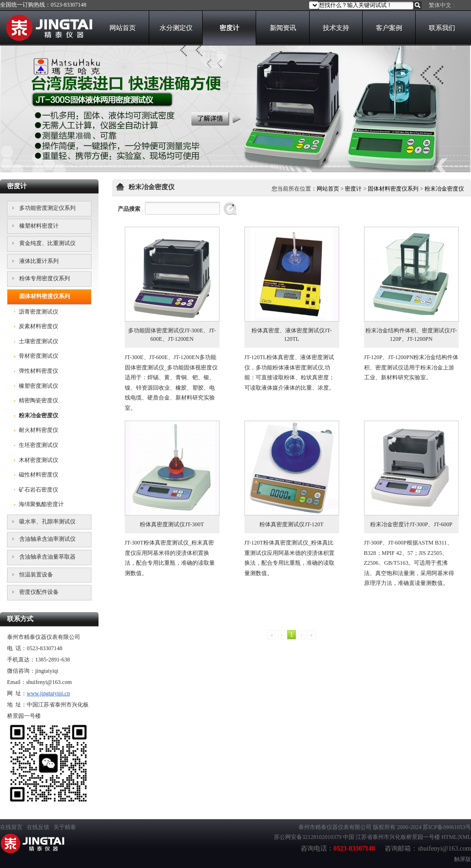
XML (465, 837)
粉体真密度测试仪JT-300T (172, 524)
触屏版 (463, 859)
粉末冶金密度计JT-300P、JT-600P (411, 524)
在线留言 (11, 827)
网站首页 (328, 189)
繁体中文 (440, 5)
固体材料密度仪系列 (393, 189)
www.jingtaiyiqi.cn (48, 693)
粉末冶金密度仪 (444, 189)
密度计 (353, 189)
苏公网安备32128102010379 (308, 837)
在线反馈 (38, 827)
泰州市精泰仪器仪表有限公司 (335, 827)
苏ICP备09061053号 (447, 827)
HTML (449, 837)
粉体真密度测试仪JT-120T (291, 524)
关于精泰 (65, 827)
